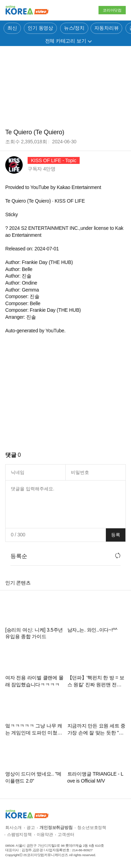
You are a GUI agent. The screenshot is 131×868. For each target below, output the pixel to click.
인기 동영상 (40, 28)
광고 (31, 828)
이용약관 (45, 835)
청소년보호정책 (92, 828)
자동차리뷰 (106, 28)
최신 (12, 28)
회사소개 (13, 828)
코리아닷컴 (112, 10)
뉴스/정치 (74, 28)
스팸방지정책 (19, 835)
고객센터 (66, 835)
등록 (116, 535)
